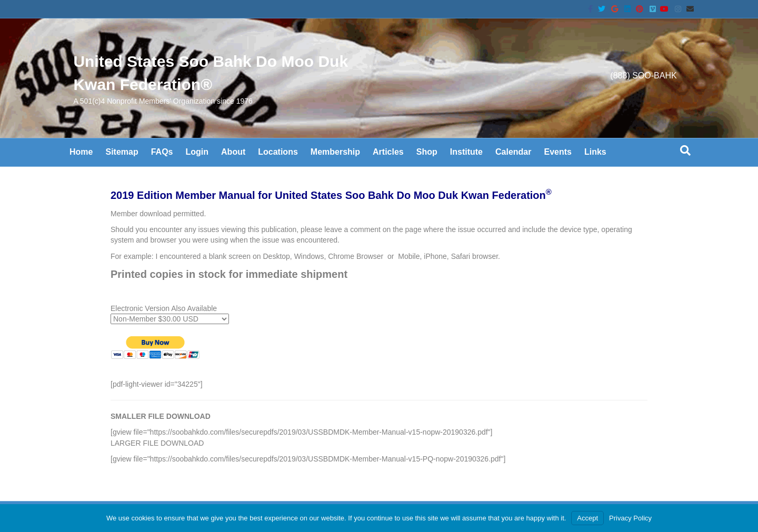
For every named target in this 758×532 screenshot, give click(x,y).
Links (595, 152)
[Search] (685, 150)
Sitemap (122, 152)
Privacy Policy (630, 518)
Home (81, 152)
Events (557, 152)
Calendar (513, 152)
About (233, 152)
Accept (587, 518)
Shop (427, 152)
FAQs (162, 152)
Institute (466, 152)
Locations (278, 152)
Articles (388, 152)
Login (197, 152)
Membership (335, 152)
